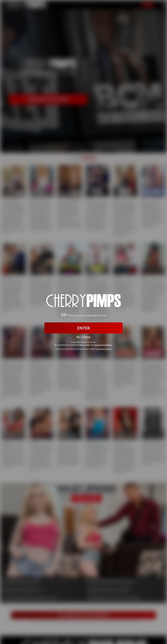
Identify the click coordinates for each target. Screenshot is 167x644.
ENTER (84, 328)
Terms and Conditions (103, 345)
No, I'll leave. (84, 337)
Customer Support (103, 349)
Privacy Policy (85, 345)
